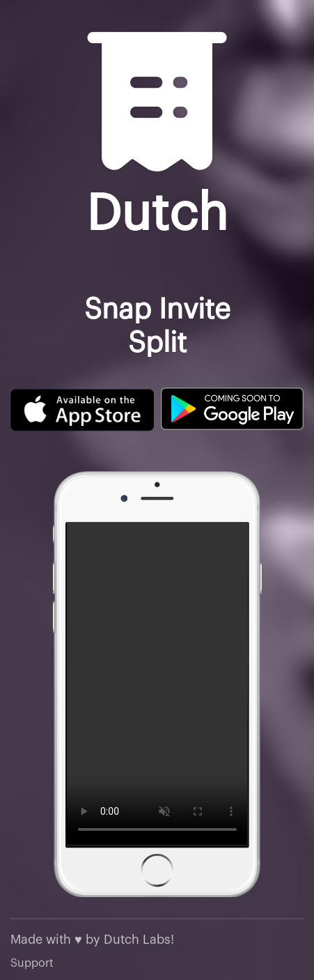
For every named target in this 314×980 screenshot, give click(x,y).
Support (32, 963)
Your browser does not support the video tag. (157, 683)
